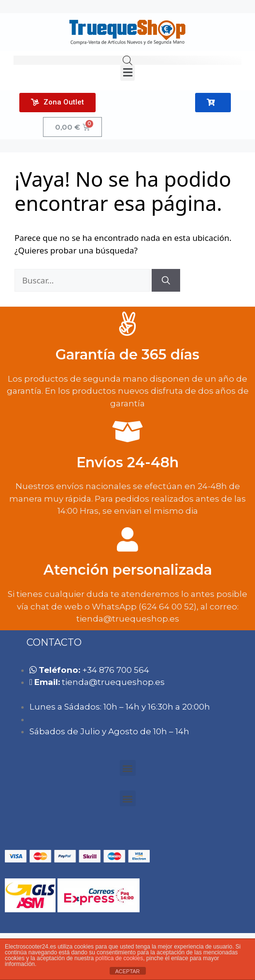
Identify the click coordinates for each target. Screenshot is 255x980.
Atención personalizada (128, 570)
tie (113, 682)
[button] (127, 73)
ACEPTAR (127, 971)
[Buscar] (166, 281)
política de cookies (119, 958)
